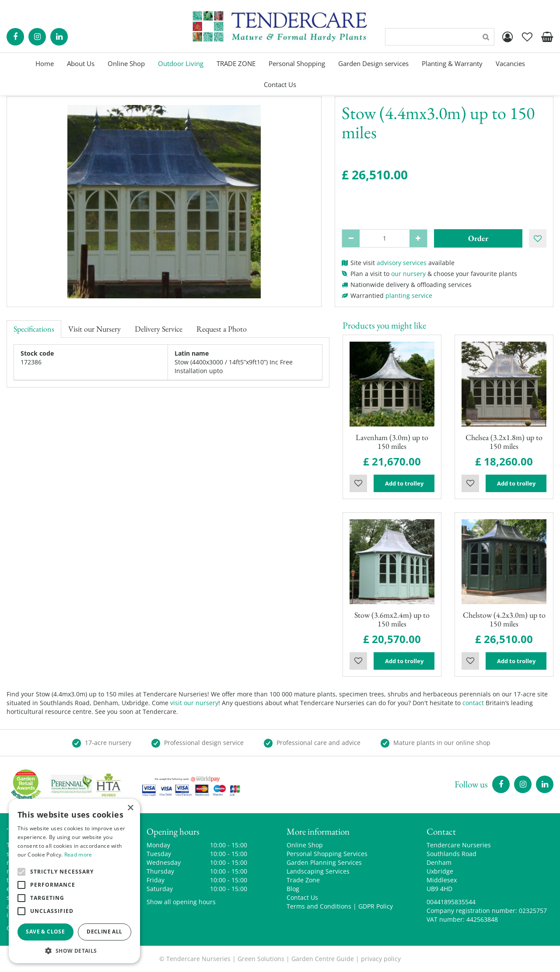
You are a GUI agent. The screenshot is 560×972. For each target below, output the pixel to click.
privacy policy (381, 959)
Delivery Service (159, 329)
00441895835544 (451, 902)
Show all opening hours (181, 902)
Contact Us (302, 897)
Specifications (34, 329)
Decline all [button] (104, 932)
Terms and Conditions (319, 906)
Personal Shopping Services (327, 854)
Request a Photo (222, 329)
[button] (74, 950)
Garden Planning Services (324, 862)
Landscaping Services (318, 871)
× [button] (130, 808)
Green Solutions (261, 959)
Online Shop (305, 845)
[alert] (74, 881)
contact (473, 703)
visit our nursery (194, 703)
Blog (293, 889)
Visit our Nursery (94, 329)
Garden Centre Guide (323, 959)
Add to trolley (404, 483)
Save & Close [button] (45, 932)
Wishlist (358, 483)
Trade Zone (303, 880)
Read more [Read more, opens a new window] (78, 855)
